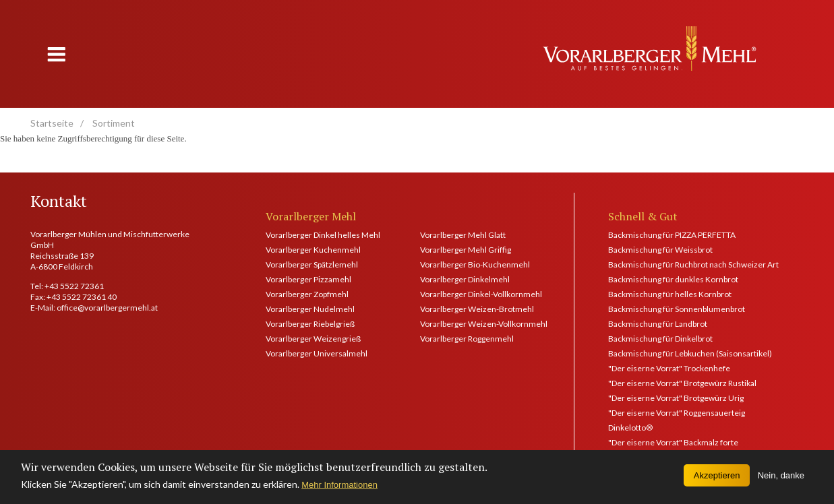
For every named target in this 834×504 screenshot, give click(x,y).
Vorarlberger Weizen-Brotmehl (477, 309)
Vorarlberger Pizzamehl (308, 279)
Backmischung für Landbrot (658, 324)
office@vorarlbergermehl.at (107, 308)
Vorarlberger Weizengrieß (313, 339)
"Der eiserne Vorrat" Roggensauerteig (677, 413)
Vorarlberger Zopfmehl (307, 294)
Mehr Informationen (339, 489)
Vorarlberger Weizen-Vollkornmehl (480, 324)
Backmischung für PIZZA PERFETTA (672, 235)
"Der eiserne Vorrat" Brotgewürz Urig (676, 398)
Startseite (52, 123)
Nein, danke (781, 479)
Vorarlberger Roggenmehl (467, 339)
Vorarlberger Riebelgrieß (310, 324)
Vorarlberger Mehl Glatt (463, 235)
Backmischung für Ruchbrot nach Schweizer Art (693, 264)
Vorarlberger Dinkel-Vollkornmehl (480, 294)
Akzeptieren (717, 479)
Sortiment (114, 123)
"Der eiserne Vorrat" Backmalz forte (673, 442)
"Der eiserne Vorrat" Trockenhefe (669, 368)
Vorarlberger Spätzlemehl (312, 264)
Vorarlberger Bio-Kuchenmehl (475, 264)
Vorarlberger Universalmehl (317, 353)
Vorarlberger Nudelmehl (310, 309)
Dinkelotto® (630, 428)
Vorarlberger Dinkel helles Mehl (323, 235)
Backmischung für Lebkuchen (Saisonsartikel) (690, 353)
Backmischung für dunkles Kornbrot (673, 279)
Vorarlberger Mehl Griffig (466, 250)
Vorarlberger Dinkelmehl (465, 279)
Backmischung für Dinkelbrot (660, 339)
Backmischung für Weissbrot (660, 250)
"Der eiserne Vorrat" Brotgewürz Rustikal (682, 383)
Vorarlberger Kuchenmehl (313, 250)
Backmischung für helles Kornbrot (670, 294)
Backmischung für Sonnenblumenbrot (677, 309)
